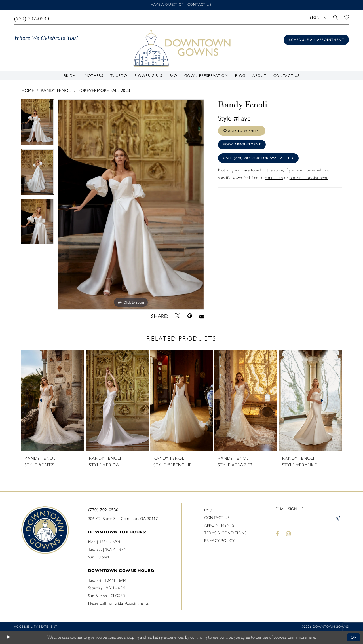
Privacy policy (219, 541)
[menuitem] (32, 17)
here (311, 637)
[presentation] (53, 401)
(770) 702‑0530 (103, 510)
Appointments (219, 526)
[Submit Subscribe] (337, 520)
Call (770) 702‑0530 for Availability (259, 160)
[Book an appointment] (316, 40)
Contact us (217, 518)
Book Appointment (243, 146)
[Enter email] (309, 520)
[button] (318, 17)
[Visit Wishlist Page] (347, 17)
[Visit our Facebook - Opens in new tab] (277, 535)
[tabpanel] (38, 125)
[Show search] (336, 17)
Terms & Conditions (225, 533)
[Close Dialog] (9, 637)
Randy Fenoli (56, 90)
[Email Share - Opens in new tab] (201, 316)
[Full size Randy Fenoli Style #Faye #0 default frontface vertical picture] (131, 205)
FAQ (208, 510)
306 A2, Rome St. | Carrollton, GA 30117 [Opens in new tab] (123, 519)
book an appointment (309, 180)
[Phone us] (32, 17)
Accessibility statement (36, 627)
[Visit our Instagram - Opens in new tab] (289, 535)
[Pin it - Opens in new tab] (190, 316)
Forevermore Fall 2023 (104, 90)
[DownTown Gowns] (181, 48)
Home (28, 90)
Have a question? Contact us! (181, 5)
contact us (274, 180)
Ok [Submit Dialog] (354, 637)
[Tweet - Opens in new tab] (178, 316)
